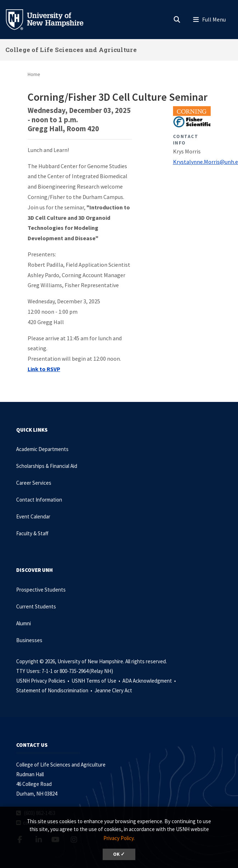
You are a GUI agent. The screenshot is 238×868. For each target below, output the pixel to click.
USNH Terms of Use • (96, 681)
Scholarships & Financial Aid (47, 466)
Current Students (36, 606)
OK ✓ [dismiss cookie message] (119, 854)
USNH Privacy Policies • (43, 681)
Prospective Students (41, 590)
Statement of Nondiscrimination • (55, 690)
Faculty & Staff (32, 533)
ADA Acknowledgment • (150, 681)
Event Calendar (33, 516)
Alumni (24, 623)
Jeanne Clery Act (113, 690)
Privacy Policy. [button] (119, 838)
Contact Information (39, 500)
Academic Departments (42, 449)
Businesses (29, 640)
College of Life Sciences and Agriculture (71, 50)
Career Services (34, 483)
